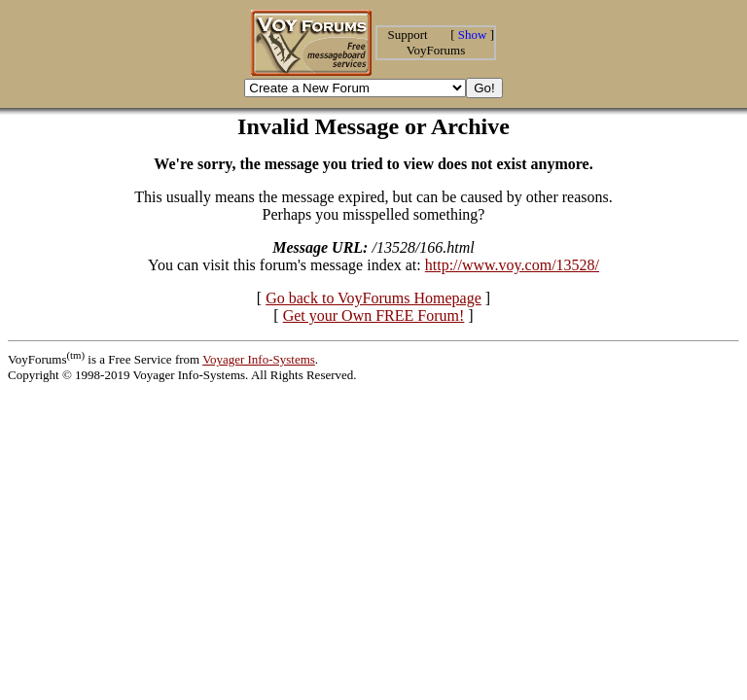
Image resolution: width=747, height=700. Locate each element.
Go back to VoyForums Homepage (373, 298)
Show (473, 35)
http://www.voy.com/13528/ (512, 265)
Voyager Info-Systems (259, 359)
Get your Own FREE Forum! (374, 315)
